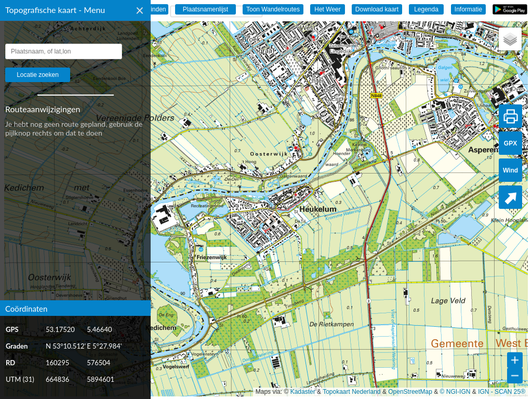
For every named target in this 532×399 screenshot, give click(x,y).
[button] (510, 39)
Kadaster (303, 392)
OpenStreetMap (410, 392)
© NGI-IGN (455, 392)
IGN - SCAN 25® (502, 392)
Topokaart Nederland (351, 392)
